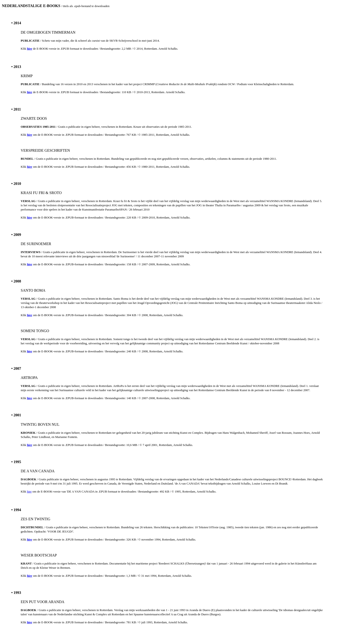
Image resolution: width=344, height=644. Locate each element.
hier (29, 491)
